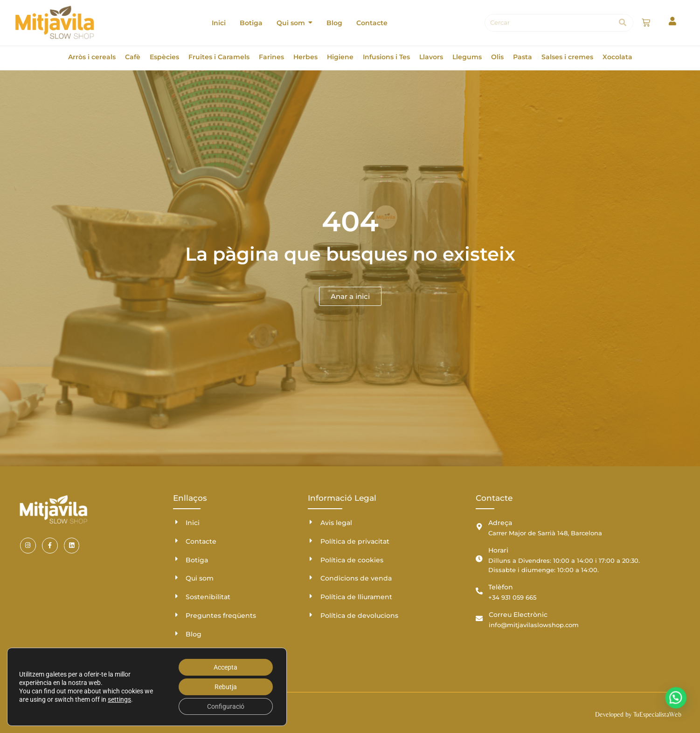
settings (119, 699)
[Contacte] (177, 541)
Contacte (201, 541)
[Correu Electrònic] (479, 619)
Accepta (225, 667)
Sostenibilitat (208, 597)
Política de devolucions (359, 615)
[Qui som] (177, 577)
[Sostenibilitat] (177, 596)
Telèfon (501, 587)
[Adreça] (479, 527)
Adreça (500, 523)
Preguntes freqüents (221, 615)
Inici (193, 523)
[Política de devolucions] (311, 615)
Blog (194, 634)
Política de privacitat (355, 541)
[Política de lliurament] (311, 596)
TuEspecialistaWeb (657, 714)
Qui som (200, 578)
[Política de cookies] (311, 559)
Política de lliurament (356, 597)
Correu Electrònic (518, 615)
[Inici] (177, 522)
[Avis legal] (311, 522)
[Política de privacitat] (311, 541)
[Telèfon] (479, 591)
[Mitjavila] (55, 22)
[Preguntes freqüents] (177, 615)
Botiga (197, 560)
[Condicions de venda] (311, 577)
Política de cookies (352, 560)
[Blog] (177, 633)
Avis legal (336, 523)
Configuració (226, 706)
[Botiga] (177, 559)
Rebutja (226, 687)
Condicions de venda (356, 578)
